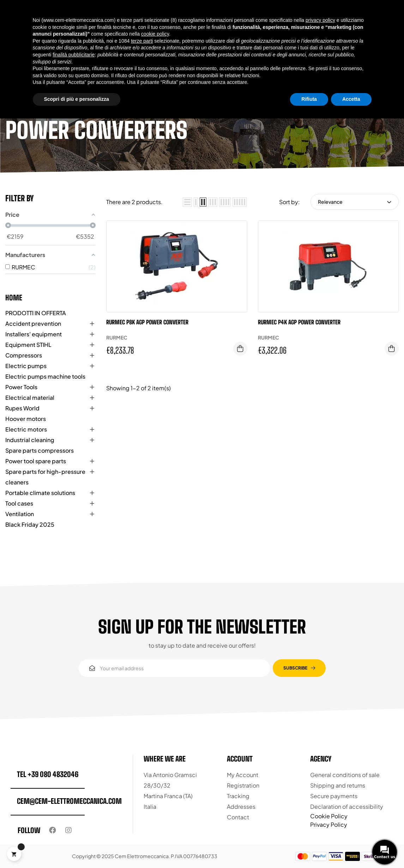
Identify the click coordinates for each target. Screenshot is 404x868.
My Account (243, 775)
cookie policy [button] (155, 34)
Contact (238, 817)
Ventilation (20, 514)
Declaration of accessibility (347, 806)
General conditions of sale (345, 775)
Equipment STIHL (28, 345)
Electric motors (26, 429)
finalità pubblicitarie (74, 55)
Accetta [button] (351, 99)
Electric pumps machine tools (45, 376)
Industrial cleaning (30, 440)
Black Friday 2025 (30, 524)
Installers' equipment (34, 334)
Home (14, 298)
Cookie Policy (329, 816)
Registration (243, 785)
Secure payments (334, 796)
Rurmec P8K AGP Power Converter (147, 322)
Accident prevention (33, 323)
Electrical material (30, 398)
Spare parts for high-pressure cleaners (45, 477)
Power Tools (21, 387)
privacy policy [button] (320, 20)
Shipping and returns (338, 785)
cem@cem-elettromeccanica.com (69, 801)
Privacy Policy (329, 824)
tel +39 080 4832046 (48, 774)
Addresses (241, 806)
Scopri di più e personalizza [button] (77, 99)
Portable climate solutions (40, 493)
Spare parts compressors (40, 450)
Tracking (238, 796)
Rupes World (22, 408)
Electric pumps (26, 366)
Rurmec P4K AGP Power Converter (299, 322)
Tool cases (19, 503)
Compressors (24, 355)
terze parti (142, 41)
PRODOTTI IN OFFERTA (36, 313)
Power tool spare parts (36, 461)
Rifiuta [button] (309, 99)
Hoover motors (26, 419)
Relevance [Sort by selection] (355, 202)
